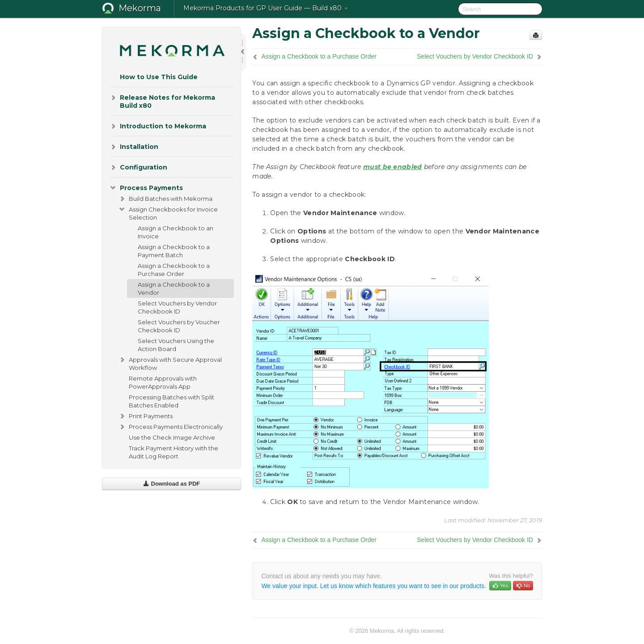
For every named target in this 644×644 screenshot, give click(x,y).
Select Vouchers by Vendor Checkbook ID (177, 307)
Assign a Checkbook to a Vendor (174, 288)
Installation (134, 147)
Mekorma (140, 8)
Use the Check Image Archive (172, 437)
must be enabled (393, 167)
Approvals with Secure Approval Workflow (170, 363)
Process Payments (146, 188)
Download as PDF (172, 484)
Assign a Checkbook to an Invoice (176, 232)
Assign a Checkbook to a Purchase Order (174, 270)
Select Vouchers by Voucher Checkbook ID (179, 326)
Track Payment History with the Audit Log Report (174, 452)
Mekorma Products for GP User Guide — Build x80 (266, 8)
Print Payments (145, 416)
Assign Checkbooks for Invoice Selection (168, 212)
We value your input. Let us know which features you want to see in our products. (373, 586)
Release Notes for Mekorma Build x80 (162, 101)
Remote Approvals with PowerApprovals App (163, 382)
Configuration (138, 167)
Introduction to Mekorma (158, 126)
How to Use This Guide (159, 77)
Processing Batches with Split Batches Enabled (172, 401)
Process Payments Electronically (170, 427)
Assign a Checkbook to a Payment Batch (174, 251)
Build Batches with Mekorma (165, 199)
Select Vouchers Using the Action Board (176, 345)
